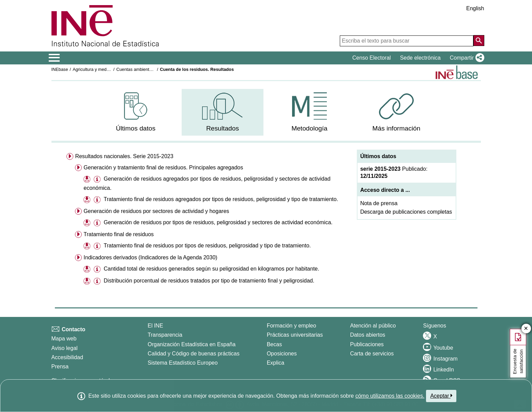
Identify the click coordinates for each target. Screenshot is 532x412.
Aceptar (441, 396)
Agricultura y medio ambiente (101, 69)
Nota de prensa (379, 203)
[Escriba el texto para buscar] (407, 41)
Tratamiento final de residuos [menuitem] (119, 234)
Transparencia (165, 335)
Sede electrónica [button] (420, 58)
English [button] (475, 8)
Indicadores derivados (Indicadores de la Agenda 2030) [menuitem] (150, 257)
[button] (466, 58)
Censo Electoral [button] (372, 58)
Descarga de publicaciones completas (406, 212)
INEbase (60, 69)
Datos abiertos (368, 335)
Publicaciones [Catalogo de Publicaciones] (367, 344)
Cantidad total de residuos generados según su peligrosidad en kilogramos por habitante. (211, 269)
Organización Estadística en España (192, 344)
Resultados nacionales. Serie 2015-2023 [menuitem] (124, 156)
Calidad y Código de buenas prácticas (194, 354)
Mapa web (64, 339)
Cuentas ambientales (137, 69)
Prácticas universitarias (295, 335)
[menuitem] (136, 112)
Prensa (60, 367)
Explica (276, 363)
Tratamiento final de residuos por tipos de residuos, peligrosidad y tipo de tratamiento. (207, 246)
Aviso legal (65, 348)
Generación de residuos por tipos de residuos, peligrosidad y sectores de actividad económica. (218, 222)
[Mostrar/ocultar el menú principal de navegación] (54, 58)
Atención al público (373, 326)
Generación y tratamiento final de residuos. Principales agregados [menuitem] (163, 167)
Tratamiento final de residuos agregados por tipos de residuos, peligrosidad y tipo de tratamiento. (221, 199)
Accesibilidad (67, 357)
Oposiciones (282, 354)
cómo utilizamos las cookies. (390, 396)
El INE (155, 326)
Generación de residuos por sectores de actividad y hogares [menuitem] (156, 211)
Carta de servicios (372, 354)
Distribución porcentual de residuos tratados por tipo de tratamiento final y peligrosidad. (209, 281)
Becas (274, 344)
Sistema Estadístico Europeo (183, 363)
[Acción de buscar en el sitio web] (479, 41)
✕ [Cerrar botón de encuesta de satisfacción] (526, 329)
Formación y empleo (292, 326)
